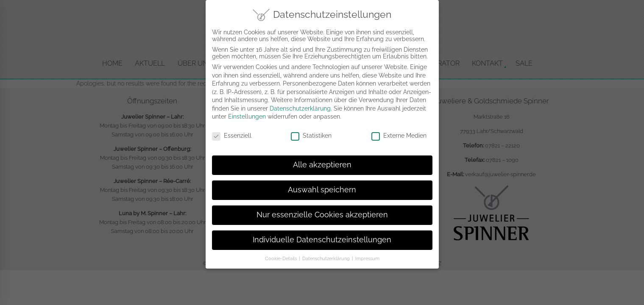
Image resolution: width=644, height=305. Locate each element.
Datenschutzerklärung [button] (327, 253)
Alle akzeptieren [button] (322, 159)
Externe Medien (399, 130)
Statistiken (311, 130)
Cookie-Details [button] (282, 253)
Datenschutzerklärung (300, 103)
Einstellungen (247, 111)
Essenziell (232, 130)
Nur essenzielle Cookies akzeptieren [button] (322, 209)
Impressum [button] (367, 253)
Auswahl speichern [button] (322, 184)
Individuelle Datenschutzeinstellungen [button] (322, 234)
